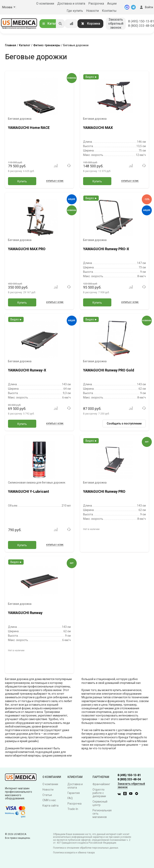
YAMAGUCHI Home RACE (29, 128)
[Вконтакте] (120, 794)
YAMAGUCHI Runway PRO (104, 491)
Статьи (47, 795)
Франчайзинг (101, 784)
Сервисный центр (100, 803)
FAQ (70, 798)
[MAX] (127, 7)
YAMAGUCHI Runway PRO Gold (109, 370)
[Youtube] (132, 794)
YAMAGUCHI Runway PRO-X (106, 249)
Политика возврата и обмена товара (74, 853)
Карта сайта (50, 806)
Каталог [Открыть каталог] (51, 24)
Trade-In (73, 809)
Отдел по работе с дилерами (99, 793)
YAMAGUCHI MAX (98, 128)
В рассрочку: (21, 171)
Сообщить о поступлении (124, 423)
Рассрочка (96, 4)
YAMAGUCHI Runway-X (27, 370)
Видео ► (91, 77)
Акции (112, 4)
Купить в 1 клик (55, 181)
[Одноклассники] (126, 794)
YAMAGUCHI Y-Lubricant (29, 491)
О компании (45, 4)
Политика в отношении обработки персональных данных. (86, 848)
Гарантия (74, 793)
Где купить (75, 11)
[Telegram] (133, 7)
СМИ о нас (49, 800)
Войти (146, 7)
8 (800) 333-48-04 (141, 26)
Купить (22, 181)
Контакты (109, 11)
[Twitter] (138, 794)
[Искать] (60, 24)
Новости (92, 11)
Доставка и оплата (71, 4)
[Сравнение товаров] (71, 24)
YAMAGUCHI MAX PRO (27, 249)
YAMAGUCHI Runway (25, 613)
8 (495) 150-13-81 (141, 21)
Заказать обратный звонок (116, 24)
